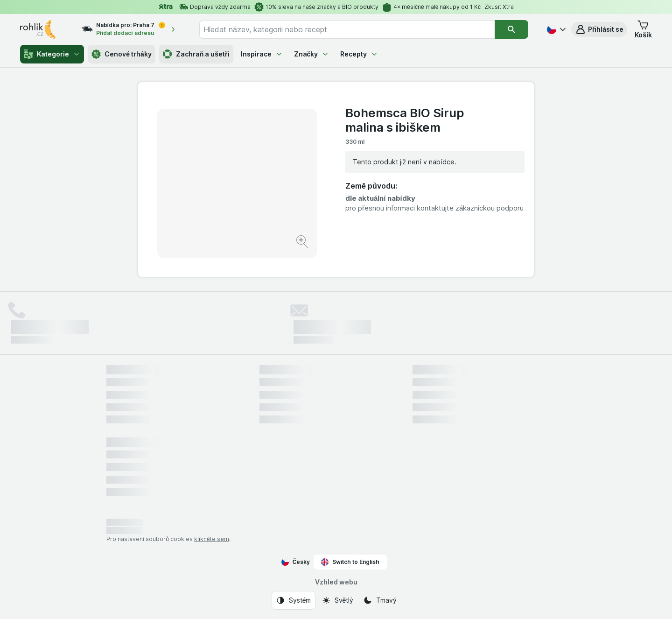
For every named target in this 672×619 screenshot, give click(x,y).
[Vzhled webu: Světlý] (337, 600)
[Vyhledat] (511, 29)
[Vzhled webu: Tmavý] (380, 600)
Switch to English (350, 562)
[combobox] (347, 29)
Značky (312, 54)
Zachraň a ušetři (196, 54)
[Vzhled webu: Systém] (294, 600)
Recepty (359, 54)
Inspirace (262, 54)
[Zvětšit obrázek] (303, 243)
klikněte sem (212, 539)
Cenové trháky (122, 54)
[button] (599, 29)
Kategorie (52, 54)
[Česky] (555, 29)
